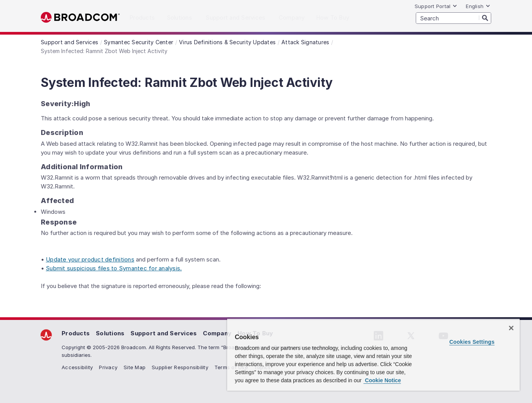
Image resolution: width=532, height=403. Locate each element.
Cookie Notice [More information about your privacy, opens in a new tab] (382, 380)
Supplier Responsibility (180, 367)
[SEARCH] (453, 18)
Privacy (108, 367)
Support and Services (164, 333)
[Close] (511, 328)
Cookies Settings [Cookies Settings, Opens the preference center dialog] (472, 342)
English (478, 6)
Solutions (110, 333)
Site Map (135, 367)
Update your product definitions (90, 259)
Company (217, 333)
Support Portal (436, 6)
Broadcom (80, 17)
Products (76, 333)
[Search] (485, 18)
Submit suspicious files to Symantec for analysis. (114, 268)
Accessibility (77, 367)
